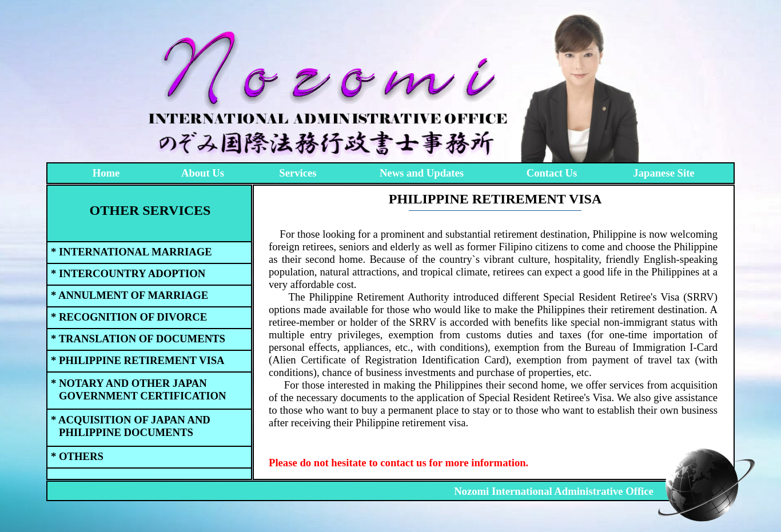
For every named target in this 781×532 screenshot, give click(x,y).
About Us (203, 173)
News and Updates (422, 173)
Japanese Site (664, 173)
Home (106, 173)
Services (298, 173)
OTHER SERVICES (150, 210)
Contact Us (552, 173)
